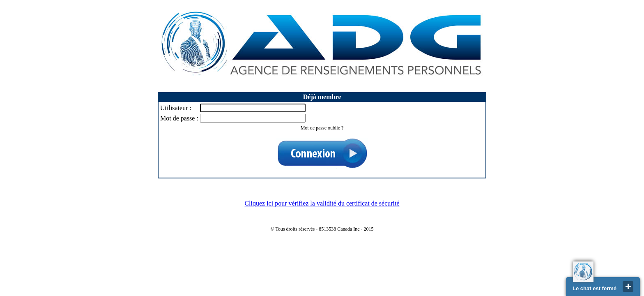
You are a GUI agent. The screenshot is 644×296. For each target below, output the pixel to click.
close (628, 287)
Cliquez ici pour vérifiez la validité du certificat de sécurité (322, 203)
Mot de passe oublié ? (322, 128)
